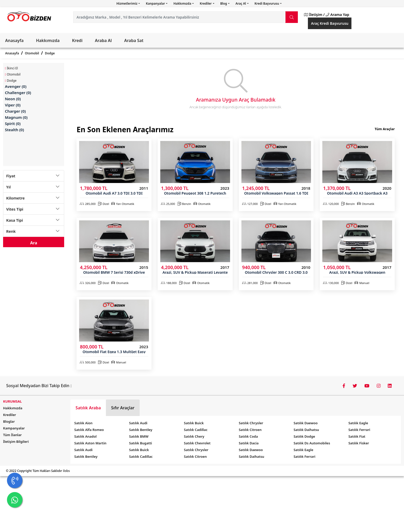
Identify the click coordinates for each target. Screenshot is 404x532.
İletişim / (314, 15)
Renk (11, 231)
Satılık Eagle (303, 450)
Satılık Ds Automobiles (312, 443)
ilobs (66, 471)
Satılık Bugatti (141, 443)
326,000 (88, 283)
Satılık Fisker (359, 443)
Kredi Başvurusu (267, 3)
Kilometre (15, 198)
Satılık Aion (83, 423)
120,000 (331, 204)
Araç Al (241, 3)
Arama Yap (337, 15)
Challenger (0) (18, 93)
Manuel (362, 283)
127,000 (250, 204)
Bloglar (9, 421)
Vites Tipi (15, 209)
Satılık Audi (83, 450)
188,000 (169, 283)
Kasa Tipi (15, 220)
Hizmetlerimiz (127, 3)
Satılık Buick (139, 450)
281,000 (250, 283)
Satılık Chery (194, 436)
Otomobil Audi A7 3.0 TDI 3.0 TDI (114, 193)
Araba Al (103, 40)
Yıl (9, 187)
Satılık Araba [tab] (88, 408)
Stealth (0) (14, 130)
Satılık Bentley (86, 456)
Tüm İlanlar (12, 435)
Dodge (50, 53)
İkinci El (11, 68)
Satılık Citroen (195, 456)
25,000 (168, 204)
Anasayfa (14, 40)
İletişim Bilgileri (16, 442)
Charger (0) (15, 111)
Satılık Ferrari (304, 456)
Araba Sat (134, 40)
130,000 (331, 283)
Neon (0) (13, 99)
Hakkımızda (183, 3)
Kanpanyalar (156, 3)
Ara (34, 243)
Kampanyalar (14, 428)
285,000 (88, 204)
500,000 (88, 362)
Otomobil (32, 53)
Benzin (184, 204)
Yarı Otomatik (123, 204)
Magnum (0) (16, 117)
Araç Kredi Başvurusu (330, 23)
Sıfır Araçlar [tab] (123, 408)
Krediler (206, 3)
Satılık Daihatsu (252, 456)
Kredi (77, 40)
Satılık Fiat (357, 436)
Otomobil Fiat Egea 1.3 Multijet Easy (114, 352)
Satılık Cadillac (141, 456)
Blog (224, 3)
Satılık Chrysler (196, 450)
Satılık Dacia (249, 443)
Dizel (103, 204)
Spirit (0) (13, 123)
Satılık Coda (248, 436)
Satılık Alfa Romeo (89, 430)
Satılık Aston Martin (90, 443)
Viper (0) (13, 105)
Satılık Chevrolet (197, 443)
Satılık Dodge (304, 436)
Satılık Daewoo (251, 450)
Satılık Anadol (85, 436)
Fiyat (11, 176)
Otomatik (202, 204)
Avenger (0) (16, 86)
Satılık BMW (139, 436)
